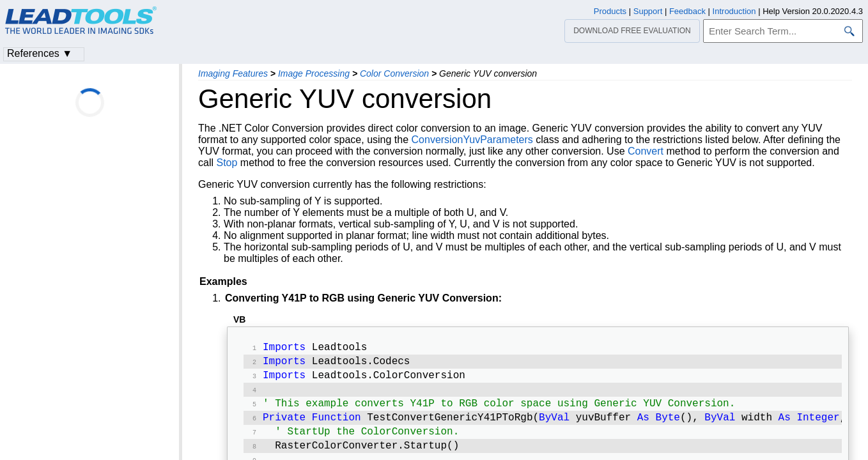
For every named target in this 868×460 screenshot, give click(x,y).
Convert (646, 151)
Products (610, 11)
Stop (227, 163)
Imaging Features (233, 73)
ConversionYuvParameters (472, 140)
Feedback (687, 11)
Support (648, 11)
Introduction (734, 11)
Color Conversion (394, 73)
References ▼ (40, 53)
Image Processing (314, 73)
